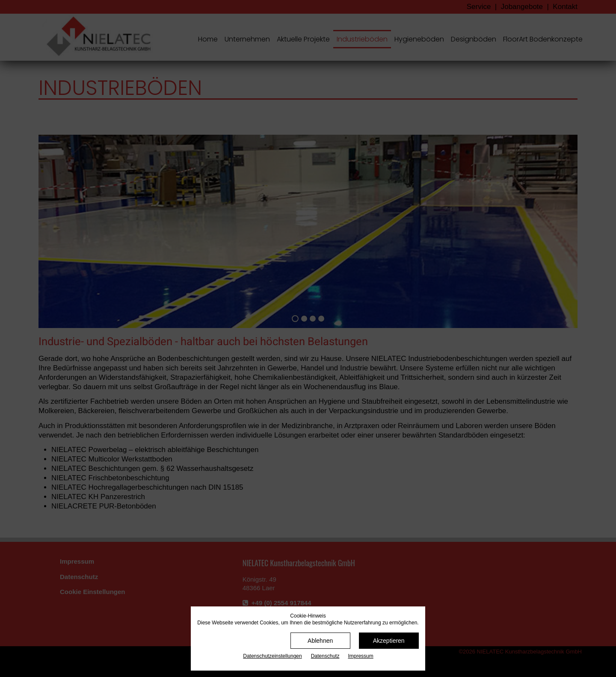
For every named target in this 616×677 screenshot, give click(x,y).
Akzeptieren (389, 641)
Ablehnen (320, 641)
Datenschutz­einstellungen (272, 656)
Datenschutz (325, 656)
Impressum (360, 656)
